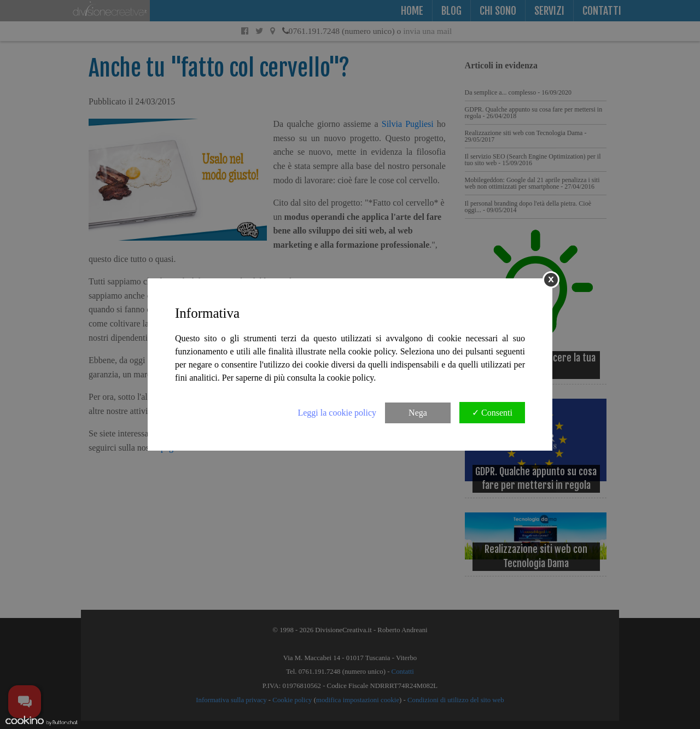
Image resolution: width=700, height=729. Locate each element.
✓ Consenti (492, 413)
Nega (418, 413)
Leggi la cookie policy (337, 413)
